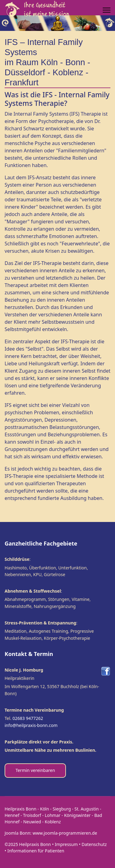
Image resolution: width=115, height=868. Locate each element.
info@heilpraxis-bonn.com (31, 725)
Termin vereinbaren (35, 770)
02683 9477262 (28, 718)
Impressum (66, 844)
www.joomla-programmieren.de (65, 833)
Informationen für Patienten (36, 851)
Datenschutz (94, 844)
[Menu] (107, 10)
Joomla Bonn (17, 833)
